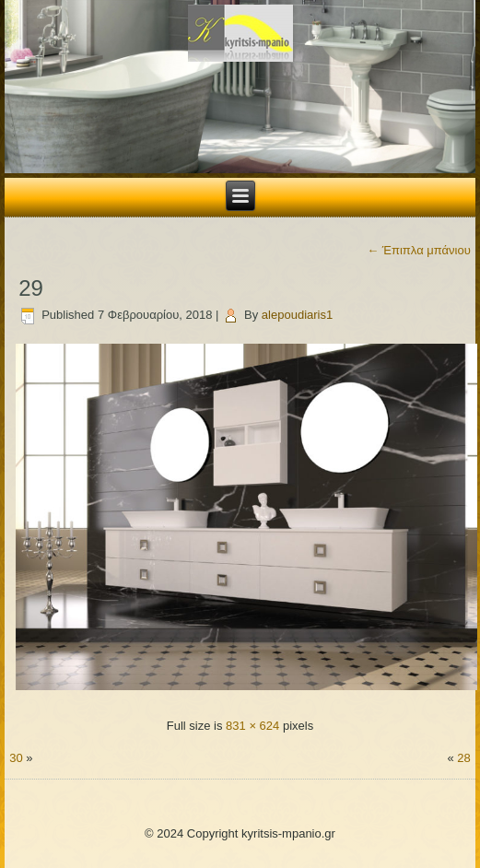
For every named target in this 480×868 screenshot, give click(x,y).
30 (16, 758)
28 (463, 758)
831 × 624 (252, 726)
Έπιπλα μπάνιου (419, 250)
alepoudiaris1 (297, 315)
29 (31, 288)
